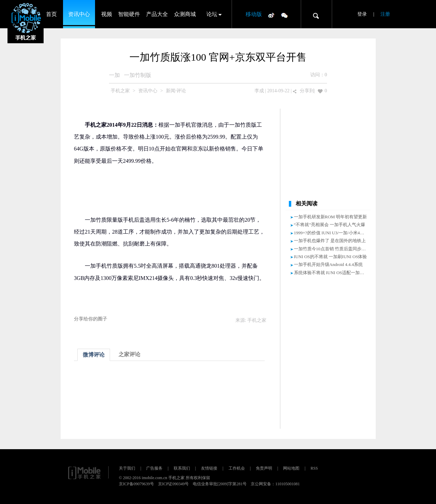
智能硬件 (129, 14)
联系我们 (182, 468)
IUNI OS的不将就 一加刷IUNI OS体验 (331, 257)
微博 (271, 15)
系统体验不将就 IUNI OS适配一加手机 (331, 273)
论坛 (212, 14)
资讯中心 (79, 14)
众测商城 (185, 14)
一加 (114, 75)
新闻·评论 (176, 91)
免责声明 (264, 468)
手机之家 (120, 91)
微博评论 (94, 355)
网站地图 (291, 468)
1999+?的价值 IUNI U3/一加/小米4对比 (331, 233)
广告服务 (154, 468)
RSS (314, 468)
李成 (259, 91)
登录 (362, 14)
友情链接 (209, 468)
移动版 (254, 14)
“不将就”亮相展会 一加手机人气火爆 (330, 225)
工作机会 (237, 468)
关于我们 (127, 468)
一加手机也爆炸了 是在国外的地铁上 (330, 241)
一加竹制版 (138, 75)
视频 (107, 14)
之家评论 (129, 354)
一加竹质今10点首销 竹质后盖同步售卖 (332, 249)
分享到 (307, 91)
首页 (51, 14)
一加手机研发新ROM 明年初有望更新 (331, 217)
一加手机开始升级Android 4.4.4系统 (329, 264)
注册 (385, 14)
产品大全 (157, 14)
